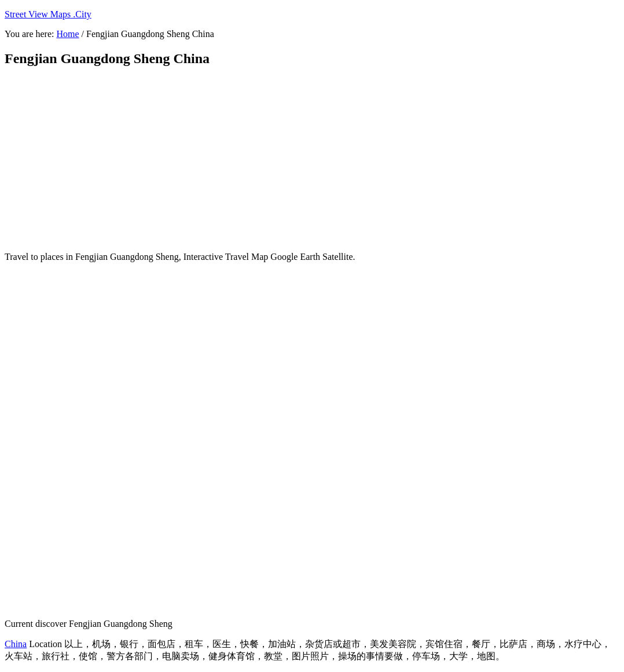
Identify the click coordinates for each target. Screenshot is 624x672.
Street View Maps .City (48, 14)
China (16, 644)
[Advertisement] (285, 159)
